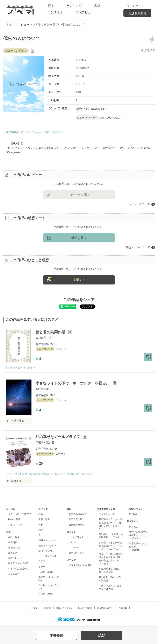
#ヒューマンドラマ (26, 369)
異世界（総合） (46, 573)
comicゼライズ (76, 554)
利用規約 (47, 609)
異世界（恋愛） (46, 595)
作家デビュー (85, 12)
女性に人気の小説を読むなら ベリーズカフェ (138, 536)
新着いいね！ (15, 549)
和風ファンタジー (48, 542)
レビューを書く (79, 196)
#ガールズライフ (92, 475)
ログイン (138, 6)
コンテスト (55, 12)
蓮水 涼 (145, 50)
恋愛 (41, 531)
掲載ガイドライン (64, 609)
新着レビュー (15, 559)
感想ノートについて (138, 248)
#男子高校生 (14, 133)
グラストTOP (15, 526)
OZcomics (74, 549)
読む (102, 635)
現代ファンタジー (48, 552)
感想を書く (79, 239)
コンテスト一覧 (107, 516)
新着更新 (13, 544)
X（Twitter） (136, 516)
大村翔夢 (41, 339)
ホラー (42, 568)
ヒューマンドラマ (48, 557)
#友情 (57, 133)
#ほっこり (65, 475)
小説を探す (14, 539)
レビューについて (139, 205)
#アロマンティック (37, 133)
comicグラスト (76, 539)
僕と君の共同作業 (51, 333)
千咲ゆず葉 (42, 444)
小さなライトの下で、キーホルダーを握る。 (73, 384)
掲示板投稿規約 (85, 609)
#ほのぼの (37, 475)
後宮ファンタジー (48, 547)
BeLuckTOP (14, 521)
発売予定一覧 (76, 521)
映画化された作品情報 (80, 567)
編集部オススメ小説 (18, 565)
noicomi (73, 544)
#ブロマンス (71, 133)
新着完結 (13, 554)
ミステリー (44, 563)
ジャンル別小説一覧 (18, 570)
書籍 (97, 6)
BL (40, 537)
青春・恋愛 (44, 521)
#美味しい (51, 475)
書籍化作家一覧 (77, 526)
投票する (79, 281)
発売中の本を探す (78, 516)
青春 (41, 526)
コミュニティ (15, 575)
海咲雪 (40, 390)
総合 (41, 516)
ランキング (74, 6)
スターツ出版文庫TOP (20, 516)
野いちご (134, 528)
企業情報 (123, 609)
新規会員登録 (137, 13)
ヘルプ (34, 609)
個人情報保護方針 (105, 609)
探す (51, 6)
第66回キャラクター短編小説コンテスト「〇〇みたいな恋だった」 (110, 547)
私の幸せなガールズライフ (58, 438)
